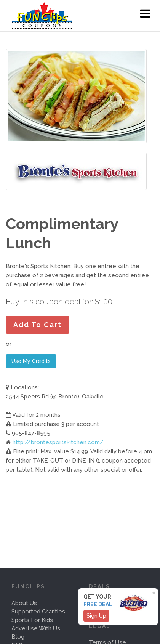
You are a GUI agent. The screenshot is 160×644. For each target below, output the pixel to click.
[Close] (155, 592)
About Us (24, 603)
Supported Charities (38, 612)
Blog (18, 637)
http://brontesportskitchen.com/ (58, 442)
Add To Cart (38, 325)
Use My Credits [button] (31, 361)
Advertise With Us (36, 628)
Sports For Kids (32, 620)
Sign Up (96, 616)
